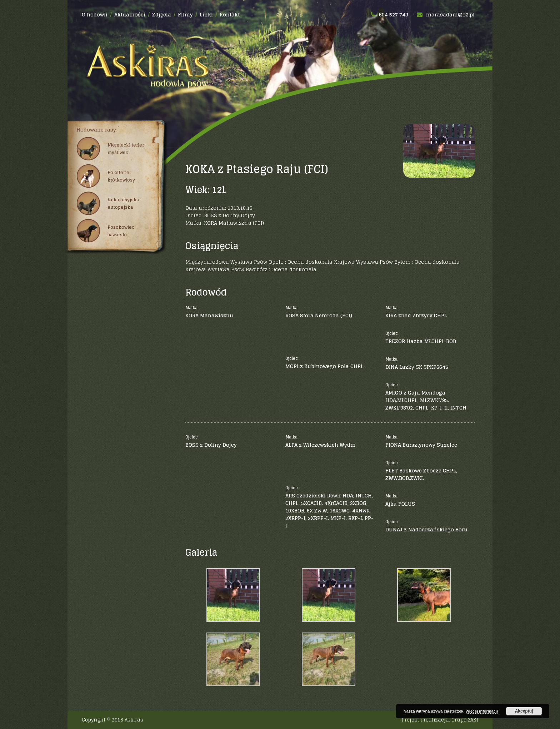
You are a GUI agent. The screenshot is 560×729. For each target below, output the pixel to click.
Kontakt (230, 14)
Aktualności (130, 14)
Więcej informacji (482, 711)
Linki (206, 14)
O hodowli (95, 14)
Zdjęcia (162, 14)
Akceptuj (524, 711)
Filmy (185, 14)
